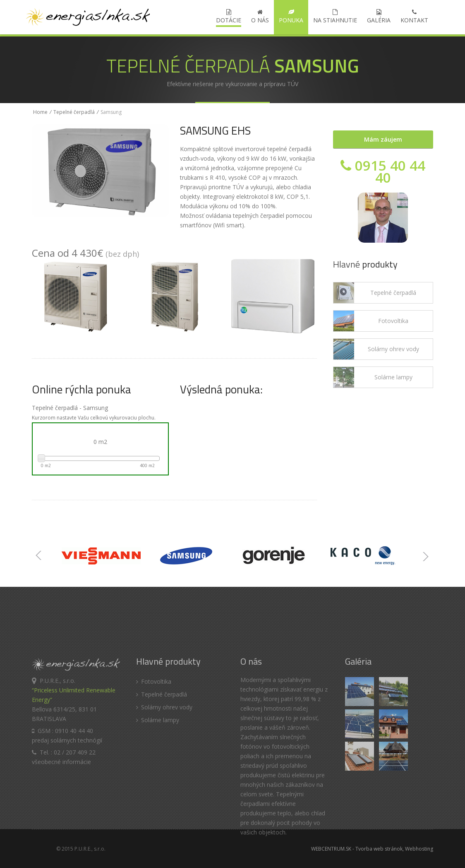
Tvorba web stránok (379, 849)
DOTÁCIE (229, 17)
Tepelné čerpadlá (74, 112)
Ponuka (291, 17)
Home (40, 112)
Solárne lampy (393, 377)
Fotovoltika (393, 321)
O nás (260, 17)
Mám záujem (383, 139)
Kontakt (414, 17)
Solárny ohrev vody (393, 349)
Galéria (379, 17)
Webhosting (419, 849)
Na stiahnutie (335, 17)
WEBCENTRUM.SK (331, 849)
